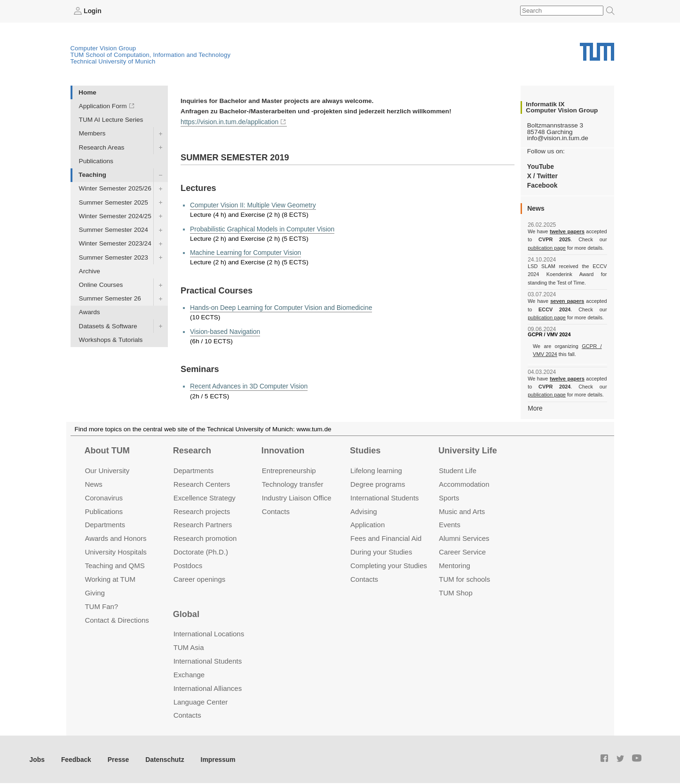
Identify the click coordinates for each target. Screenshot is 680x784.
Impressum (215, 758)
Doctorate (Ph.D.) (201, 551)
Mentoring (455, 565)
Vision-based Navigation (224, 330)
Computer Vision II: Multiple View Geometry (252, 204)
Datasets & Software (108, 326)
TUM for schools (464, 579)
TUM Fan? (101, 606)
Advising (364, 511)
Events (450, 524)
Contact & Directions (117, 619)
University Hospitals (115, 551)
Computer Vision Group (103, 48)
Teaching (92, 175)
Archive (90, 271)
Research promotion (205, 538)
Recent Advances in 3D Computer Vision (248, 385)
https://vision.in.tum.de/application (229, 121)
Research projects (202, 511)
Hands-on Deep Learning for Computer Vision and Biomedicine (279, 306)
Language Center (201, 701)
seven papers (567, 301)
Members (92, 133)
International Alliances (208, 687)
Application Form (103, 106)
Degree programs (378, 483)
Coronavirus (104, 497)
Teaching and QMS (115, 565)
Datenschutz (162, 758)
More (535, 408)
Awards (90, 312)
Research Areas (102, 147)
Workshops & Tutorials (111, 339)
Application (368, 524)
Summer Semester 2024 (114, 230)
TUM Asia (189, 646)
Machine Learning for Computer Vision (245, 251)
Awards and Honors (115, 538)
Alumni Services (464, 538)
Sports (449, 497)
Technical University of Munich (113, 61)
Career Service (462, 551)
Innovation (283, 450)
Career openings (200, 579)
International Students (384, 497)
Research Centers (202, 483)
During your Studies (381, 551)
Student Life (458, 470)
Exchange (189, 674)
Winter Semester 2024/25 (115, 216)
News (93, 483)
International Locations (209, 633)
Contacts (276, 511)
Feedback (75, 758)
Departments (105, 524)
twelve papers (567, 231)
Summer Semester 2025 (114, 202)
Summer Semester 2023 (114, 257)
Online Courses (101, 285)
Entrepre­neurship (289, 470)
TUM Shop (455, 592)
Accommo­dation (464, 483)
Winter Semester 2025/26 (115, 188)
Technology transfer (293, 483)
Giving (95, 592)
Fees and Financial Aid (386, 538)
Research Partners (203, 524)
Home (87, 92)
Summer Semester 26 (110, 298)
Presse (117, 758)
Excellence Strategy (205, 497)
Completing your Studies (389, 565)
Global (186, 613)
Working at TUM (110, 579)
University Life (468, 450)
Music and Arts (462, 511)
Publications (96, 161)
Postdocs (188, 565)
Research (192, 450)
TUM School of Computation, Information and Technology (151, 55)
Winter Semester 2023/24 (115, 243)
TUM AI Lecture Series (111, 120)
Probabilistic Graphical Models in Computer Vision (261, 228)
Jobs (37, 758)
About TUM (107, 450)
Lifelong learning (376, 470)
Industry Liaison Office (297, 497)
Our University (107, 470)
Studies (365, 450)
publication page (546, 247)
